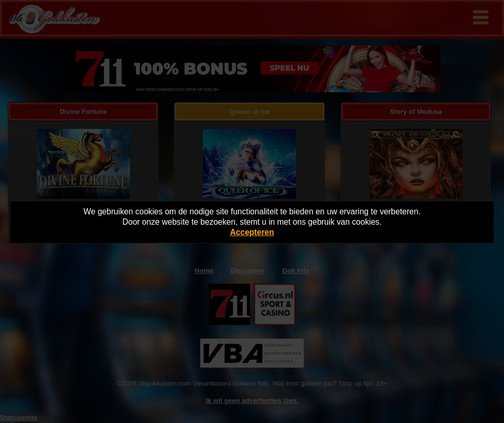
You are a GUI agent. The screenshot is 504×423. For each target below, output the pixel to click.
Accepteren (252, 232)
